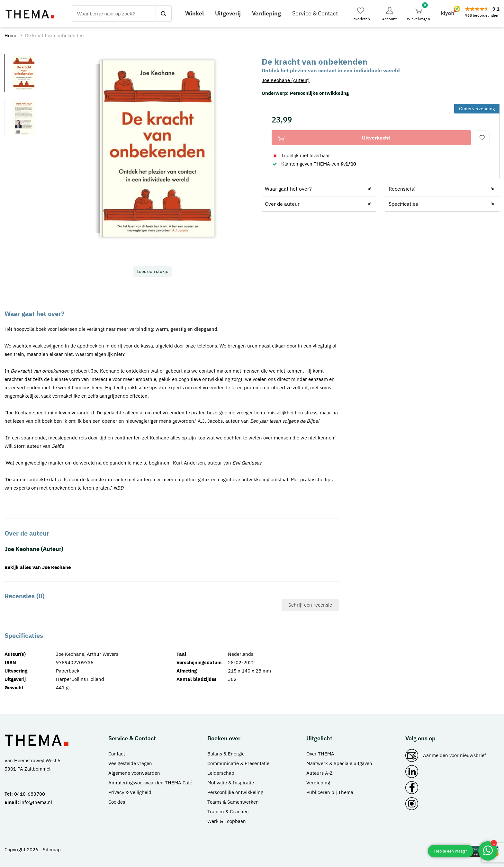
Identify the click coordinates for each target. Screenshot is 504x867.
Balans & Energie (226, 754)
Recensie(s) (402, 189)
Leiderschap (221, 773)
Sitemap (52, 849)
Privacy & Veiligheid (130, 792)
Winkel (194, 13)
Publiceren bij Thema (330, 792)
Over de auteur (282, 204)
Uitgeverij (228, 13)
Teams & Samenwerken (233, 802)
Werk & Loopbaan (227, 821)
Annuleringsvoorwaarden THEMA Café (150, 783)
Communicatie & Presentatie (238, 763)
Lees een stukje (153, 271)
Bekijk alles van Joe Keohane (38, 567)
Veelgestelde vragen (130, 763)
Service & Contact (315, 13)
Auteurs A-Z (319, 773)
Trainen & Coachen (228, 812)
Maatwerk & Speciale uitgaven (339, 763)
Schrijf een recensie (310, 605)
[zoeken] (164, 14)
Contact (117, 754)
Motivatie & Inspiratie (231, 783)
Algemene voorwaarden (134, 773)
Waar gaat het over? (288, 189)
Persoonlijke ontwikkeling (319, 93)
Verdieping (266, 13)
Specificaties (403, 204)
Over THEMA (320, 754)
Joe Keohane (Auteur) (286, 80)
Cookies (117, 802)
